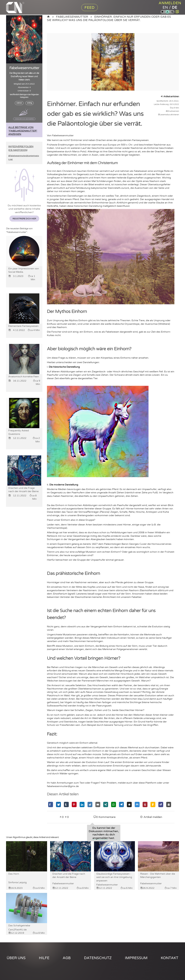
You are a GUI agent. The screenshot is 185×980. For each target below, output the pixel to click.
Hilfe (44, 958)
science (19, 103)
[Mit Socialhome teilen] (169, 804)
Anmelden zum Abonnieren (24, 119)
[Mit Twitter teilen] (58, 804)
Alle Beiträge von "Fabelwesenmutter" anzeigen (23, 131)
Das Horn (14, 874)
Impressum (136, 958)
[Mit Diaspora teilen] (129, 804)
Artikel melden (151, 817)
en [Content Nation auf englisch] (165, 7)
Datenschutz (98, 958)
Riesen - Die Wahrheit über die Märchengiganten (158, 875)
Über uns (16, 958)
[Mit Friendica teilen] (153, 804)
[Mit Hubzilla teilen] (161, 804)
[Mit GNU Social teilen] (145, 804)
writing (30, 103)
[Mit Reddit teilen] (90, 804)
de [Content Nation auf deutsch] (175, 7)
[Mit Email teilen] (98, 804)
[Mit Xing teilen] (106, 804)
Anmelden (170, 3)
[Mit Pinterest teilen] (74, 804)
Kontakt (170, 958)
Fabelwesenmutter (72, 17)
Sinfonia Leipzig (17, 882)
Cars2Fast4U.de (17, 930)
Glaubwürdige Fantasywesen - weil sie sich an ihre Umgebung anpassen (114, 877)
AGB (67, 958)
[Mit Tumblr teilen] (66, 804)
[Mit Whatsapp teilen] (114, 804)
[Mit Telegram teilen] (121, 804)
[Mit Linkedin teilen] (82, 804)
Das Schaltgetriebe (19, 926)
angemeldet (100, 838)
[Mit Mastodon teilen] (137, 804)
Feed (90, 8)
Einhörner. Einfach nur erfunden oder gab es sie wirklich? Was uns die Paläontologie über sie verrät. (109, 18)
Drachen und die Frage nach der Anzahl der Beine (69, 875)
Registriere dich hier (24, 219)
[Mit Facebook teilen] (51, 804)
